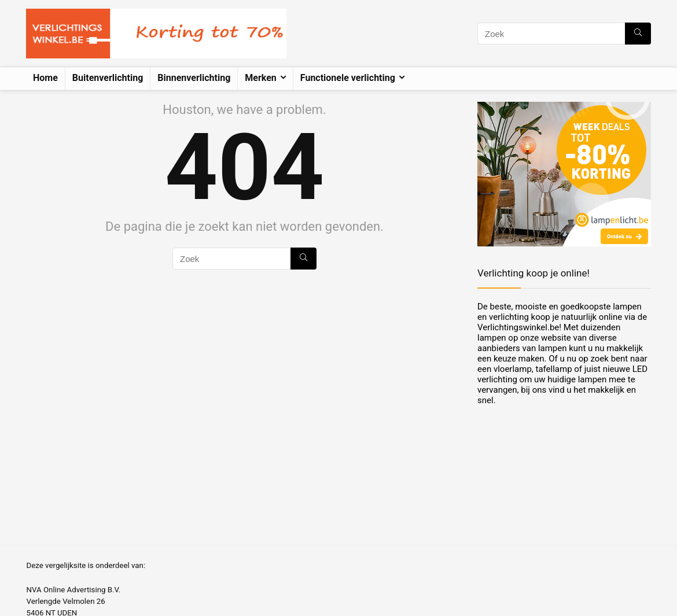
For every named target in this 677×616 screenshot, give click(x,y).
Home (45, 78)
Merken (261, 78)
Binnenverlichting (194, 78)
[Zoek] (638, 34)
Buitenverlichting (108, 78)
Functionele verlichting (348, 78)
